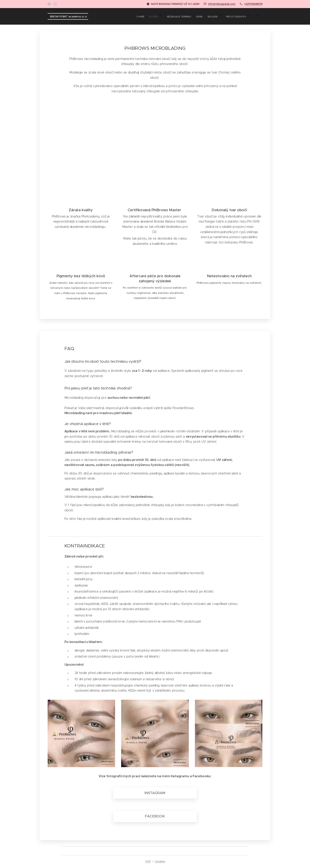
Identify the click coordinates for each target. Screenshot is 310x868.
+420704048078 (253, 4)
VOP (148, 861)
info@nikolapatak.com (222, 4)
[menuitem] (206, 16)
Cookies (160, 861)
